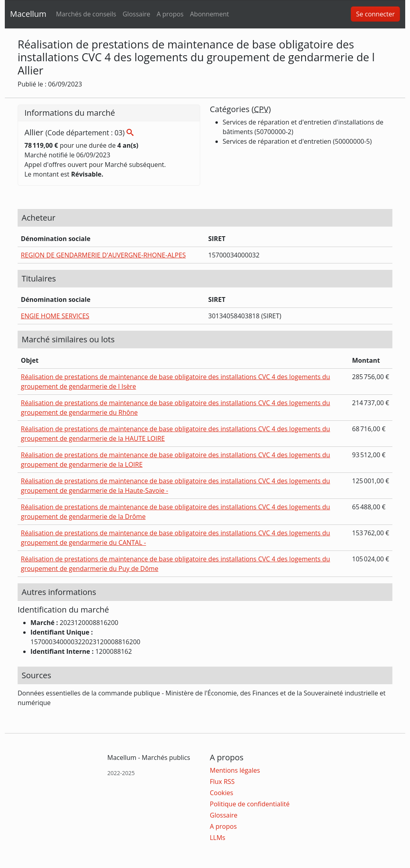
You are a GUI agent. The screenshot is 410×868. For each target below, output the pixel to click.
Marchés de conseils (86, 14)
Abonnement (209, 14)
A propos (170, 14)
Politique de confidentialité (250, 804)
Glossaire (136, 14)
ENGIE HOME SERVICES (55, 316)
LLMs (218, 838)
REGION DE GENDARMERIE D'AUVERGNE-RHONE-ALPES (103, 255)
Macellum (28, 14)
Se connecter (375, 14)
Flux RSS (222, 782)
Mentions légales (235, 770)
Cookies (221, 793)
